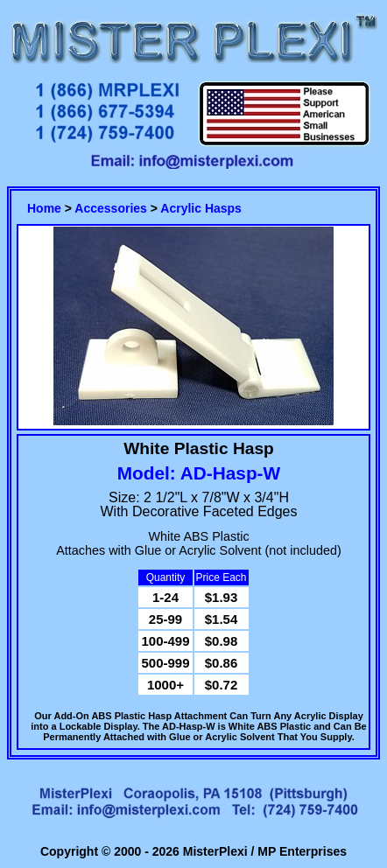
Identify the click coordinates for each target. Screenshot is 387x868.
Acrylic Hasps (201, 208)
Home (44, 208)
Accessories (111, 208)
